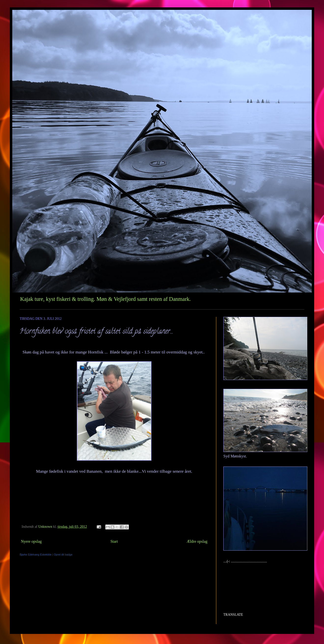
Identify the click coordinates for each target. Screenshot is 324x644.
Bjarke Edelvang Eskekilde (36, 555)
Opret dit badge (63, 555)
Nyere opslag (31, 541)
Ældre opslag (197, 541)
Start (114, 541)
